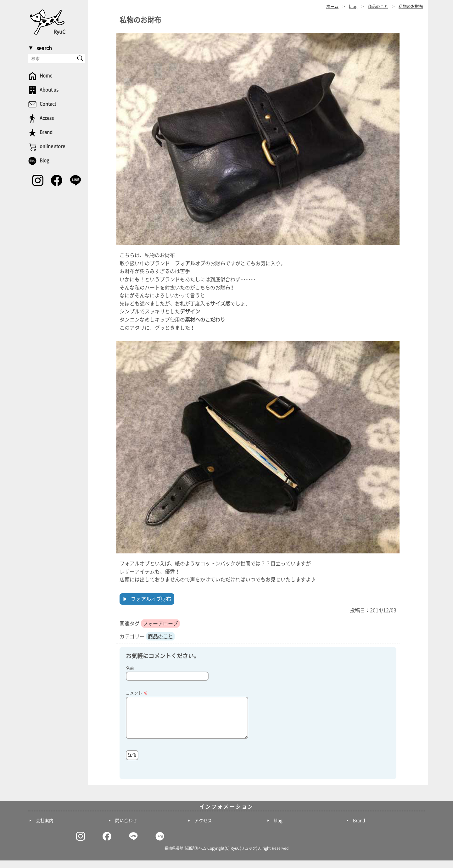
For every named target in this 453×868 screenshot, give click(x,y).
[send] (80, 58)
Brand (359, 828)
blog (278, 828)
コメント (137, 693)
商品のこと (160, 636)
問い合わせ (126, 828)
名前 (130, 668)
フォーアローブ (160, 624)
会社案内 (45, 828)
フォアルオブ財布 (151, 599)
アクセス (203, 828)
